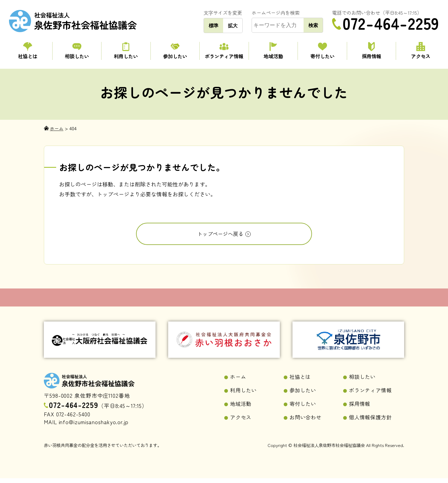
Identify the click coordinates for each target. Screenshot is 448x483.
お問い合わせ (306, 422)
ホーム (239, 380)
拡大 (233, 26)
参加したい (175, 51)
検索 (313, 25)
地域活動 (273, 51)
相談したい (77, 51)
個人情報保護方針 (372, 422)
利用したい (126, 51)
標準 (213, 26)
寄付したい (322, 51)
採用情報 (372, 51)
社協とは (28, 51)
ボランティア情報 (224, 51)
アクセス (421, 51)
